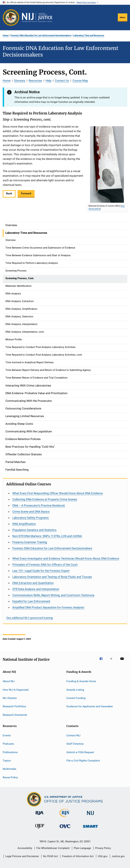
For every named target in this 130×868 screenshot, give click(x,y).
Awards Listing (75, 690)
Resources (35, 81)
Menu (123, 17)
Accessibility (25, 848)
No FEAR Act (51, 856)
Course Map (80, 81)
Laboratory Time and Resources (89, 35)
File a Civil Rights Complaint (83, 761)
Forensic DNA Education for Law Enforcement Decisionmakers (41, 35)
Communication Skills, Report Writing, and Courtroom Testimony (53, 595)
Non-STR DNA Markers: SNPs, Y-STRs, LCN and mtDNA (47, 536)
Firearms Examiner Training (30, 542)
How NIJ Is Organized (16, 690)
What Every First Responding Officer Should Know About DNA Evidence (58, 493)
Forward (26, 193)
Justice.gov (118, 856)
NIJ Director (10, 698)
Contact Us (62, 81)
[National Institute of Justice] (90, 816)
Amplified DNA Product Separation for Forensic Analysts (48, 607)
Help (48, 81)
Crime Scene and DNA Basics (31, 512)
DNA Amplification (24, 524)
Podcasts (8, 744)
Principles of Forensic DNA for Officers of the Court (45, 565)
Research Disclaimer (15, 715)
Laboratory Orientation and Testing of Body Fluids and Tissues (52, 577)
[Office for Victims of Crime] (65, 829)
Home (6, 35)
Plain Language (82, 848)
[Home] (37, 17)
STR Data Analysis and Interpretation (36, 589)
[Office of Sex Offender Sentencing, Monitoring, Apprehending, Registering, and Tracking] (90, 828)
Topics (7, 761)
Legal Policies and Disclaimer (22, 856)
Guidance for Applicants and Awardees (90, 706)
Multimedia (9, 769)
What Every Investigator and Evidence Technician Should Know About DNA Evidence (66, 558)
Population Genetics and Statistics (34, 530)
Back (9, 193)
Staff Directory (75, 744)
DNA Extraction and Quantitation (33, 583)
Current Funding (76, 698)
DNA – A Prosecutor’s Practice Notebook (39, 505)
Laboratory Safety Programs (31, 518)
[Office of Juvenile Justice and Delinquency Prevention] (40, 829)
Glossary (20, 81)
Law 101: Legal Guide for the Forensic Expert (41, 571)
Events (7, 735)
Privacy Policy (103, 848)
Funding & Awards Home (81, 681)
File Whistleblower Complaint (53, 848)
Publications (10, 752)
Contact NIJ (73, 735)
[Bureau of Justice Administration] (40, 816)
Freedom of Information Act (78, 856)
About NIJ (9, 681)
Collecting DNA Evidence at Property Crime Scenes (45, 499)
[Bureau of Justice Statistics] (65, 818)
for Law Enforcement (31, 601)
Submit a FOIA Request (80, 752)
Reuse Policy (10, 777)
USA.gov (103, 856)
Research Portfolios (14, 706)
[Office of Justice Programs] (11, 17)
